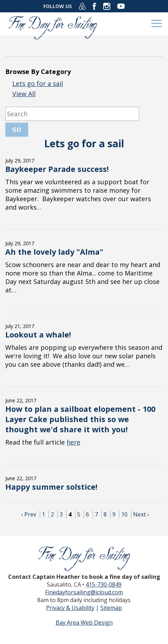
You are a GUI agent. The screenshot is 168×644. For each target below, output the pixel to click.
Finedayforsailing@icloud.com (84, 592)
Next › (141, 514)
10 (124, 514)
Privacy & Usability (70, 608)
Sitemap (111, 608)
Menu (157, 23)
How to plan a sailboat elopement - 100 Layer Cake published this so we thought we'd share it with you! (80, 419)
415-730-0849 (104, 584)
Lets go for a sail (38, 83)
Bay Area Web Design (84, 623)
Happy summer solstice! (51, 487)
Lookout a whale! (38, 335)
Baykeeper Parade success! (57, 169)
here (73, 442)
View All (24, 94)
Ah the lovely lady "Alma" (54, 252)
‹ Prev (29, 514)
